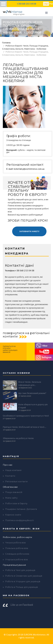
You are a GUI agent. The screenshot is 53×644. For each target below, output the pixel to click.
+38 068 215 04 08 (26, 4)
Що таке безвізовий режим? (32, 393)
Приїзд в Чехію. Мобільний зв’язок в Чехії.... (25, 427)
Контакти (10, 476)
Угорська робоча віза (16, 560)
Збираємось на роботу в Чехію (18, 438)
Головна (6, 43)
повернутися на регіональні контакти (26, 335)
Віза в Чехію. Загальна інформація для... (30, 383)
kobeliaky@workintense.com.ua (29, 169)
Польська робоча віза (17, 548)
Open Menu (3, 4)
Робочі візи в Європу (16, 503)
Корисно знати (13, 515)
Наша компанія (13, 470)
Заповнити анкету (29, 231)
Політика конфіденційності (20, 520)
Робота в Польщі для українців (21, 587)
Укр (46, 4)
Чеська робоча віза (15, 543)
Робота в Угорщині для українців (23, 581)
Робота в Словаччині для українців (24, 576)
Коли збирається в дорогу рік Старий (33, 406)
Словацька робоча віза (17, 554)
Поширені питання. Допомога (21, 509)
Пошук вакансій (14, 492)
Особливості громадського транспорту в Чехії (26, 416)
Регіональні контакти (16, 482)
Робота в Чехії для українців (20, 570)
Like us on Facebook (22, 605)
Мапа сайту (11, 498)
